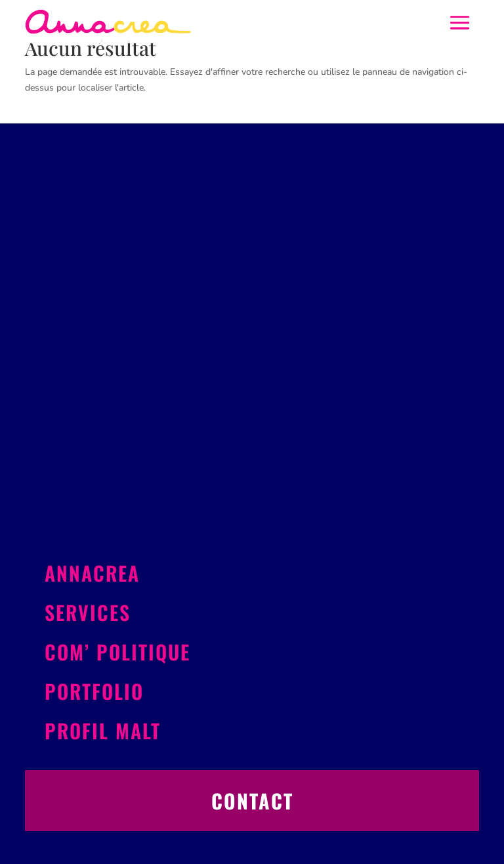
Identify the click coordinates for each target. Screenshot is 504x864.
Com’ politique (117, 652)
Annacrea (92, 573)
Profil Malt (103, 730)
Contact (252, 801)
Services (88, 612)
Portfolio (94, 691)
